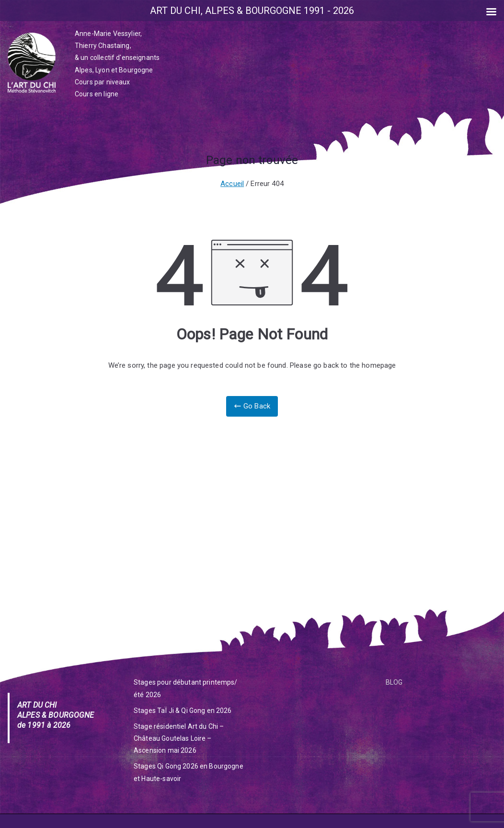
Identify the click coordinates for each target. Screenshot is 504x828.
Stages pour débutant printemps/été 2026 (186, 688)
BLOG (394, 682)
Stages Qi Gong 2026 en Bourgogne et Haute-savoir (189, 772)
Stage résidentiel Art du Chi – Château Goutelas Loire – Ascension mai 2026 (179, 738)
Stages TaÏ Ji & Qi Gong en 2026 (183, 711)
